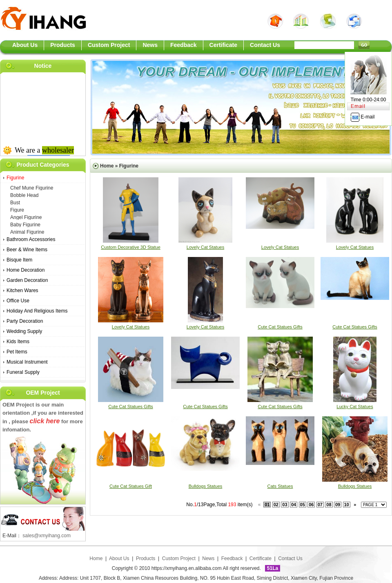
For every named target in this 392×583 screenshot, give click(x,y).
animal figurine (27, 232)
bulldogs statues (206, 486)
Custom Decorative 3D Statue (131, 247)
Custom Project (179, 558)
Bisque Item (19, 260)
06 (311, 505)
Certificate (261, 558)
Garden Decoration (27, 280)
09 (338, 505)
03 (285, 505)
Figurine (15, 178)
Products (146, 558)
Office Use (18, 301)
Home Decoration (26, 270)
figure (17, 210)
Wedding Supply (24, 331)
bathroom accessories (31, 239)
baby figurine (25, 225)
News (208, 558)
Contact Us (290, 558)
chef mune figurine (32, 188)
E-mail (363, 117)
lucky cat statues (355, 407)
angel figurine (26, 217)
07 (320, 505)
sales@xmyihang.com (47, 536)
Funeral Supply (23, 372)
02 (276, 505)
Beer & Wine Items (27, 250)
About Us (120, 558)
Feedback (232, 558)
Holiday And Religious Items (37, 311)
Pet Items (17, 352)
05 (303, 505)
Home (107, 166)
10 (347, 505)
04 (294, 505)
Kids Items (18, 342)
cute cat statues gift (131, 486)
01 (267, 505)
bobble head (24, 195)
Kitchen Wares (22, 290)
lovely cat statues (205, 247)
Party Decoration (25, 321)
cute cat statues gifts (280, 327)
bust (15, 203)
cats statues (280, 486)
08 (329, 505)
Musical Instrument (27, 362)
